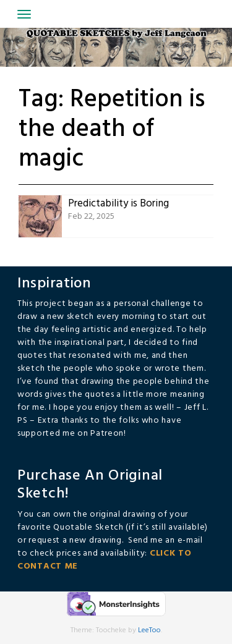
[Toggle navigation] (24, 14)
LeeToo (149, 630)
